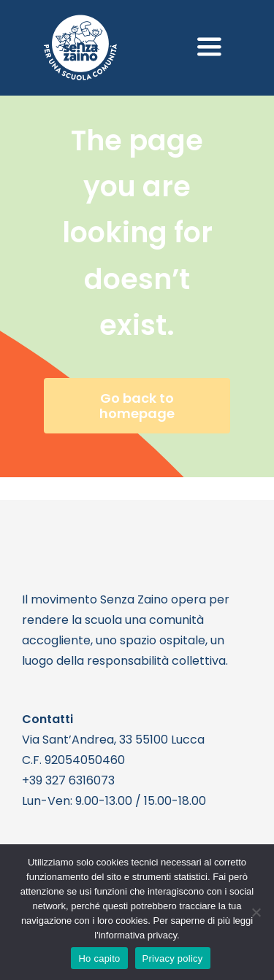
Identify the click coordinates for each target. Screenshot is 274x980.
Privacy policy (173, 958)
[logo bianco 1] (80, 21)
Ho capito (99, 958)
